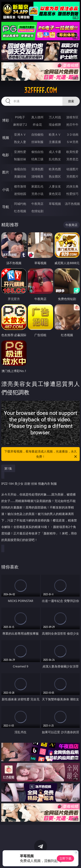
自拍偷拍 (37, 134)
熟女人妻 (20, 142)
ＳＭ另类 (72, 142)
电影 (6, 155)
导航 (6, 207)
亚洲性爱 (20, 152)
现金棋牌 (55, 124)
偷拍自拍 (37, 152)
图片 (6, 172)
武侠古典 (72, 186)
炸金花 (37, 124)
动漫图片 (72, 169)
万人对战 (55, 117)
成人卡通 (55, 152)
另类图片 (72, 176)
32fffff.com (41, 90)
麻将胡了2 (20, 124)
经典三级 (37, 159)
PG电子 (20, 117)
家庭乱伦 (37, 186)
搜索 (71, 101)
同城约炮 (20, 204)
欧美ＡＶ (55, 134)
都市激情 (20, 186)
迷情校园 (20, 194)
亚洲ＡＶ (20, 134)
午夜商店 (37, 204)
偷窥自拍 (20, 169)
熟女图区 (55, 176)
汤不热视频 (72, 204)
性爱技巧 (72, 194)
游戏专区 (72, 117)
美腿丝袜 (20, 176)
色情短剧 (37, 211)
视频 (6, 138)
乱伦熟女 (55, 159)
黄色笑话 (55, 194)
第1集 (8, 468)
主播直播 (55, 142)
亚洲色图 (37, 169)
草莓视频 (55, 204)
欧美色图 (55, 169)
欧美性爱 (72, 152)
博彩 (6, 120)
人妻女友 (55, 186)
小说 (6, 189)
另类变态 (72, 159)
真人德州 (37, 117)
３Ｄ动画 (72, 134)
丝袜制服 (37, 142)
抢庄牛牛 (72, 124)
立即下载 (65, 858)
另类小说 (37, 194)
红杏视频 (20, 211)
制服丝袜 (20, 159)
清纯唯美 (37, 176)
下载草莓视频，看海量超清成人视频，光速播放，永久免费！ (41, 454)
